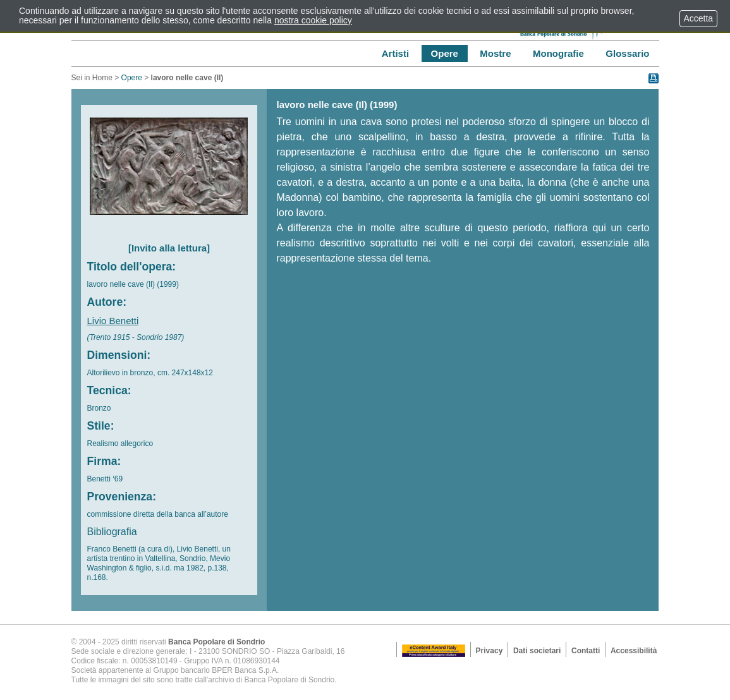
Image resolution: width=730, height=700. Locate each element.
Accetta (698, 18)
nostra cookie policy (313, 20)
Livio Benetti (113, 321)
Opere (132, 78)
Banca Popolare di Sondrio (216, 642)
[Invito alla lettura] (169, 248)
